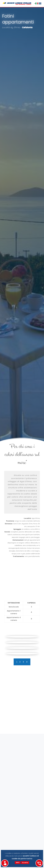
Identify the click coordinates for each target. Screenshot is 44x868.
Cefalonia (27, 27)
